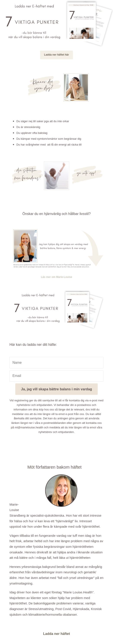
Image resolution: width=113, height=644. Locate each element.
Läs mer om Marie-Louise (57, 277)
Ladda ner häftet (56, 634)
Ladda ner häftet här (56, 55)
